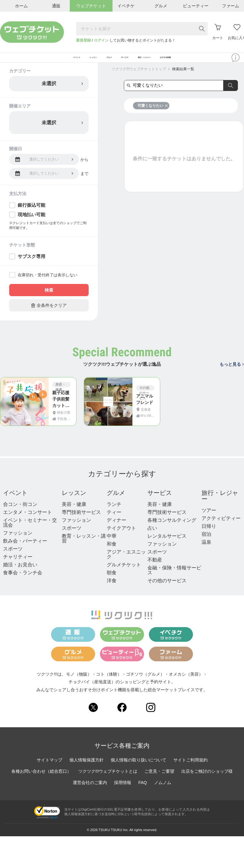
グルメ (116, 501)
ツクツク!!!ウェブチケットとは (108, 779)
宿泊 (206, 542)
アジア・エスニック (126, 563)
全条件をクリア (49, 313)
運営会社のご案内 (90, 790)
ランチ (114, 512)
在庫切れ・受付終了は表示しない (48, 283)
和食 (112, 552)
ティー (114, 520)
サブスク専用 (31, 265)
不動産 (155, 568)
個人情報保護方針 (87, 768)
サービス (160, 501)
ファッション (18, 541)
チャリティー (18, 565)
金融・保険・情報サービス (174, 578)
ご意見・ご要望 (159, 779)
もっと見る (231, 372)
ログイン (101, 40)
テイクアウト (121, 536)
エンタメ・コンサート (28, 520)
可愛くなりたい (153, 114)
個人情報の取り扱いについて (139, 768)
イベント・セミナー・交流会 (30, 531)
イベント (15, 501)
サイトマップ (50, 768)
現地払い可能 (31, 223)
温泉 (206, 550)
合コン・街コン (20, 512)
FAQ (142, 790)
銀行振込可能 (31, 213)
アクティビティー (221, 527)
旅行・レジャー (220, 504)
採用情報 (123, 790)
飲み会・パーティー (25, 549)
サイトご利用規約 (190, 768)
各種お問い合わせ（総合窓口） (41, 779)
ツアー (209, 519)
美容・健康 (74, 512)
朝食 (112, 581)
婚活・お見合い (20, 573)
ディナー (116, 528)
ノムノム (163, 790)
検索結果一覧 (183, 77)
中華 (112, 544)
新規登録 (83, 40)
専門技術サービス (81, 520)
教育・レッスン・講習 (84, 547)
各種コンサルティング (172, 528)
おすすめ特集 (213, 62)
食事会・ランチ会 (23, 581)
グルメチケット (124, 573)
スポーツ (13, 557)
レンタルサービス (167, 544)
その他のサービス (167, 589)
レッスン (74, 501)
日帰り (209, 534)
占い (152, 536)
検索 (49, 298)
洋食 (112, 589)
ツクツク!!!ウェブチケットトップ (139, 77)
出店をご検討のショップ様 (207, 779)
